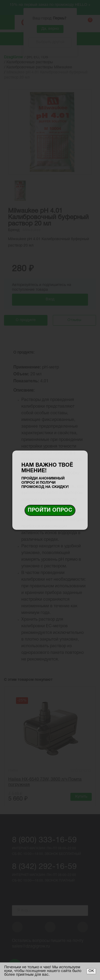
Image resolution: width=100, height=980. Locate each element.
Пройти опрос (50, 510)
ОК (91, 971)
